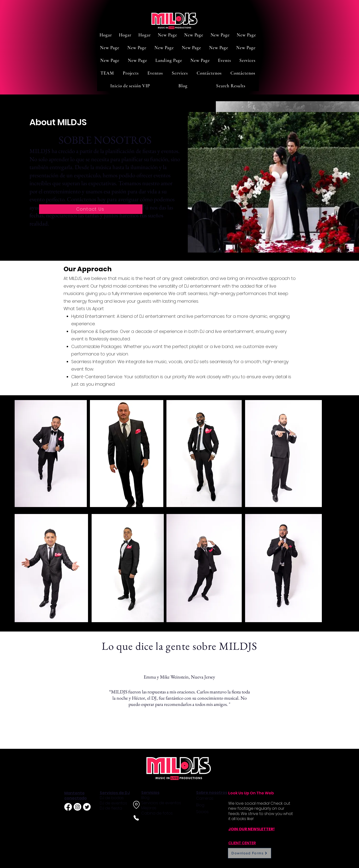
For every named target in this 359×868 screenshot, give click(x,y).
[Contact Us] (91, 209)
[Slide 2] (180, 737)
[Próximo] (333, 707)
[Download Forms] (250, 853)
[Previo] (26, 707)
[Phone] (136, 818)
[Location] (136, 805)
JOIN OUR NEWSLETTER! (251, 829)
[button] (224, 60)
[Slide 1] (174, 737)
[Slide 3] (185, 737)
